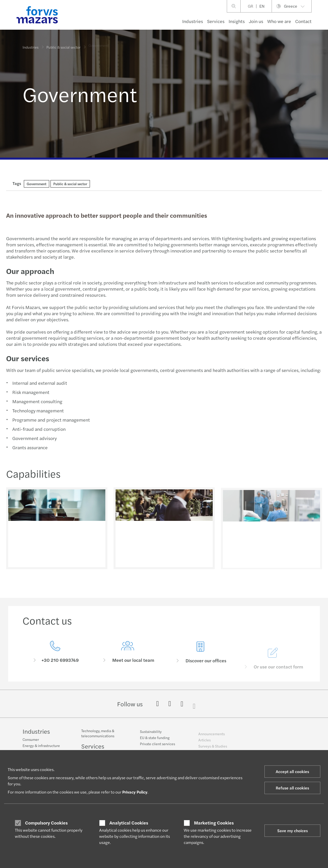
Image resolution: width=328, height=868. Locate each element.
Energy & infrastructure (41, 746)
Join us (256, 21)
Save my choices (293, 831)
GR (250, 6)
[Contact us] (55, 653)
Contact (303, 21)
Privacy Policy (135, 792)
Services (216, 21)
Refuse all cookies (292, 788)
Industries (193, 21)
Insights (237, 21)
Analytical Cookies (129, 823)
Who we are (279, 21)
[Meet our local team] (128, 660)
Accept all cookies (292, 771)
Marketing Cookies (214, 823)
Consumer (31, 740)
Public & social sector (63, 45)
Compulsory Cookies (46, 823)
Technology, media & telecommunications (98, 736)
